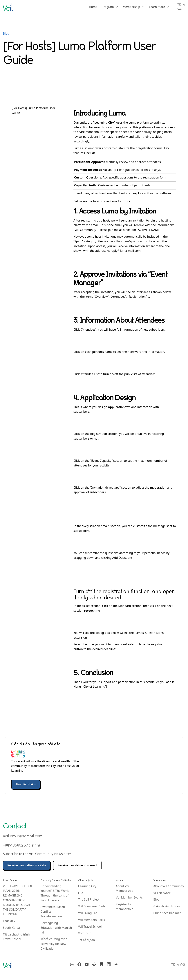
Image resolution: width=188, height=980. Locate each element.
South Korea (11, 928)
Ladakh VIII (11, 921)
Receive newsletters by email (77, 865)
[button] (110, 7)
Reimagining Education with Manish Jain (56, 928)
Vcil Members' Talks (92, 920)
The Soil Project (89, 899)
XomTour (84, 933)
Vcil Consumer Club (92, 906)
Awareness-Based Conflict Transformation (53, 911)
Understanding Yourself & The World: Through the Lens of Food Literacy (55, 893)
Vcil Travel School (90, 927)
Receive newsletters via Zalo (27, 865)
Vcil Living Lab (88, 913)
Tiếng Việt (178, 964)
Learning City (87, 886)
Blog (6, 34)
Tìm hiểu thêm (26, 784)
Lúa (81, 893)
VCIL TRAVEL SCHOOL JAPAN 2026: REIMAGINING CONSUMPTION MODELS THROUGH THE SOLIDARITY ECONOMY (18, 900)
